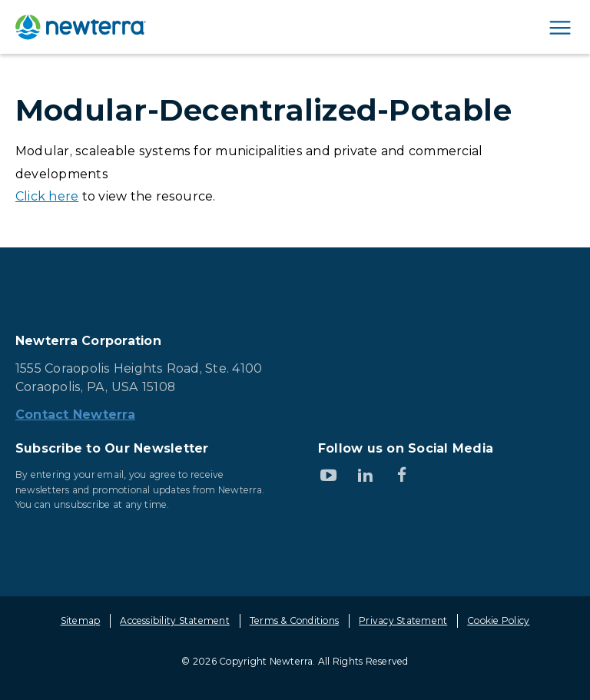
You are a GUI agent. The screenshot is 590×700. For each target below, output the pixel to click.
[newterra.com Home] (81, 27)
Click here (47, 196)
